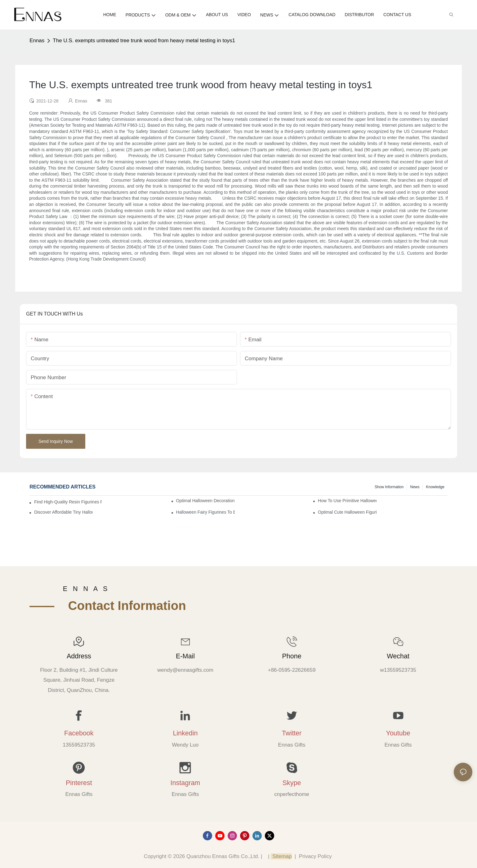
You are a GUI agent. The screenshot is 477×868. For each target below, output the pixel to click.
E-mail (185, 656)
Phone (292, 656)
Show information (389, 487)
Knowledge (435, 487)
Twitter (292, 733)
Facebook (79, 733)
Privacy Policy (315, 856)
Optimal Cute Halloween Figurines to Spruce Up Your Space (347, 512)
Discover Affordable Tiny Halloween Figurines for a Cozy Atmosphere (63, 512)
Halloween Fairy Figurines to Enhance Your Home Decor (205, 512)
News (415, 487)
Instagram (185, 783)
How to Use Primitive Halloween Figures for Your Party (347, 501)
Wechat (398, 656)
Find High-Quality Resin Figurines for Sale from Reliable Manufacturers (68, 502)
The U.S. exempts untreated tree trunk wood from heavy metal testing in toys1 (144, 41)
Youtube (398, 733)
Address (79, 656)
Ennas (37, 41)
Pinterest (79, 783)
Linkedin (185, 733)
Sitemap (281, 856)
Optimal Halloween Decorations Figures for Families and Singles (205, 501)
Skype (292, 783)
